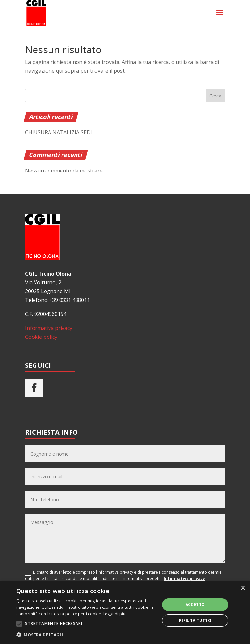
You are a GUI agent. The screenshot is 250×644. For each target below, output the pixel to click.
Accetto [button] (195, 604)
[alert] (125, 613)
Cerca (215, 96)
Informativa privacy (49, 328)
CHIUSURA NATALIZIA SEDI (59, 132)
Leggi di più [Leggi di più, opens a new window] (114, 614)
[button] (86, 635)
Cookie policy (41, 337)
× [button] (243, 588)
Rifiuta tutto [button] (195, 620)
